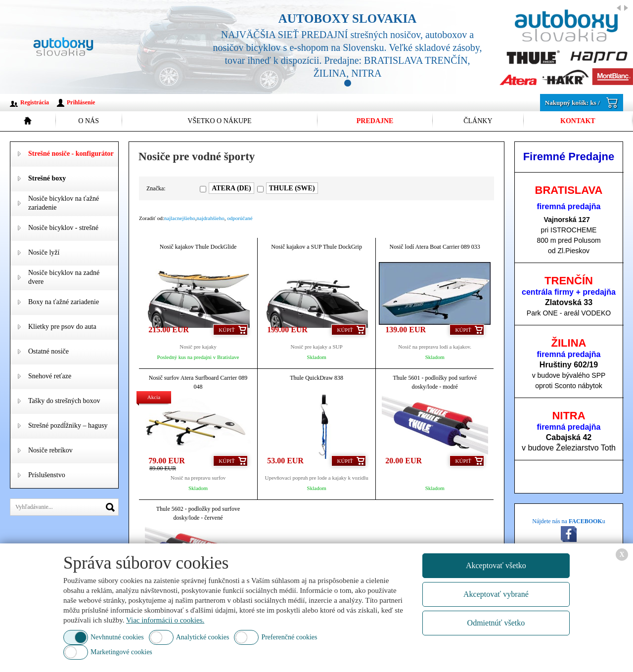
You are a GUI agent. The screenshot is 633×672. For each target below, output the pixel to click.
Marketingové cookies (121, 652)
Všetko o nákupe (219, 121)
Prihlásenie (81, 102)
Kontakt (578, 121)
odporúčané (240, 218)
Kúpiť (226, 330)
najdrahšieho (211, 218)
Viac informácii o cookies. (165, 620)
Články (478, 121)
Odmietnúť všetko (496, 623)
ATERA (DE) (231, 188)
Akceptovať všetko (496, 565)
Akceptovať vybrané (496, 594)
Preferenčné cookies (289, 637)
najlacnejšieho (180, 218)
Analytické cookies (203, 637)
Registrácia (35, 102)
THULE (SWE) (292, 188)
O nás (89, 121)
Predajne (375, 121)
